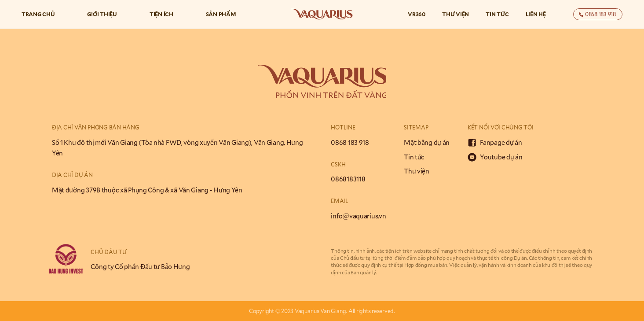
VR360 (417, 14)
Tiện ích (161, 14)
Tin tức (497, 14)
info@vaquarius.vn (358, 216)
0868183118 (348, 179)
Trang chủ (38, 14)
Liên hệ (536, 14)
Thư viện (456, 14)
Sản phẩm (221, 14)
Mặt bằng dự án (427, 142)
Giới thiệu (102, 14)
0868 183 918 (350, 142)
